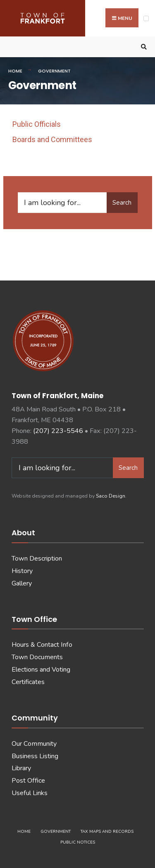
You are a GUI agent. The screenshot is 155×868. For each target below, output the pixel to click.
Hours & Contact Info (42, 645)
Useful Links (30, 793)
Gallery (22, 583)
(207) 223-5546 (58, 431)
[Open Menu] (146, 18)
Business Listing (35, 756)
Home (15, 71)
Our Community (34, 744)
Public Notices (78, 842)
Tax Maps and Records (107, 832)
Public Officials (37, 124)
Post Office (28, 781)
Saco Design (111, 496)
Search (122, 203)
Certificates (28, 682)
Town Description (37, 559)
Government (56, 832)
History (22, 571)
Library (21, 768)
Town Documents (37, 657)
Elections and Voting (41, 670)
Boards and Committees (52, 139)
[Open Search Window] (143, 47)
